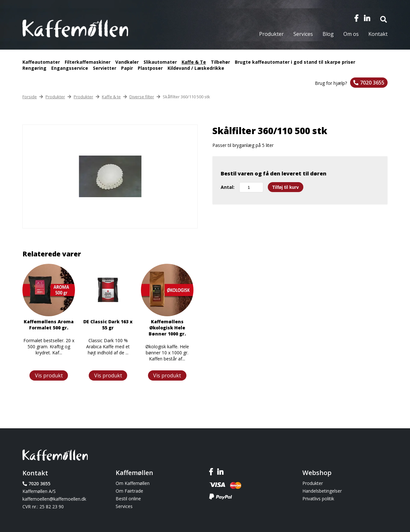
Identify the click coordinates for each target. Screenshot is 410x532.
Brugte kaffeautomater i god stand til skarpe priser (295, 62)
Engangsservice (70, 68)
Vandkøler (127, 62)
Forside (30, 97)
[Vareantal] (251, 187)
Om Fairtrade (129, 491)
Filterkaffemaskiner (88, 62)
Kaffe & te (111, 97)
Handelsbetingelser (322, 491)
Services (303, 34)
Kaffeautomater (41, 62)
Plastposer (150, 68)
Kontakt (378, 34)
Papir (127, 68)
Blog (328, 34)
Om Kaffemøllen (133, 483)
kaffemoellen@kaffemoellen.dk (54, 499)
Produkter (271, 34)
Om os (351, 34)
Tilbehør (220, 62)
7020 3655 (372, 83)
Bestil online (128, 499)
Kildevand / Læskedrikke (196, 68)
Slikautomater (160, 62)
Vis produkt (49, 375)
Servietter (105, 68)
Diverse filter (142, 97)
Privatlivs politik (318, 499)
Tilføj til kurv (286, 187)
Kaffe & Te (194, 62)
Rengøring (34, 68)
